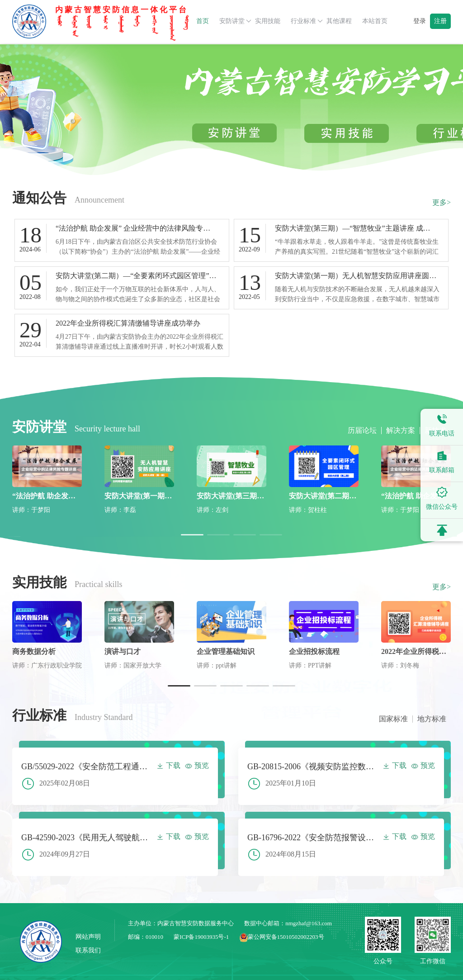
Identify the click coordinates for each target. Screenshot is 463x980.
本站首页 (375, 21)
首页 (203, 21)
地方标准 (432, 719)
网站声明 (88, 937)
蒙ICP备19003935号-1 (201, 937)
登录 (420, 21)
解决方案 (401, 431)
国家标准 (393, 719)
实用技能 (268, 21)
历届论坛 (362, 431)
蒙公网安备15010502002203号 (282, 937)
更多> (442, 202)
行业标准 (307, 21)
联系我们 (88, 950)
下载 (168, 765)
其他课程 (339, 21)
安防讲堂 (235, 21)
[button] (192, 535)
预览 (197, 765)
